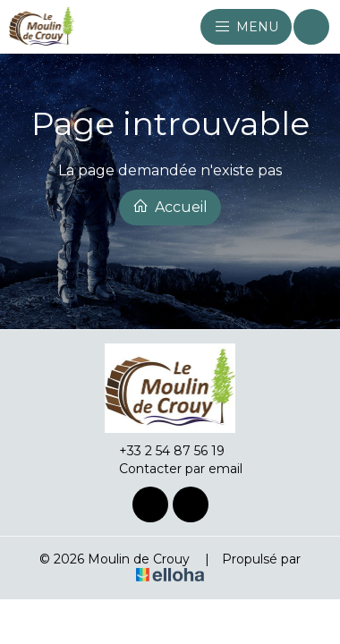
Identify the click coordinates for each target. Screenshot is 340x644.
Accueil (170, 207)
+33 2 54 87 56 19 (161, 451)
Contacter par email (170, 469)
